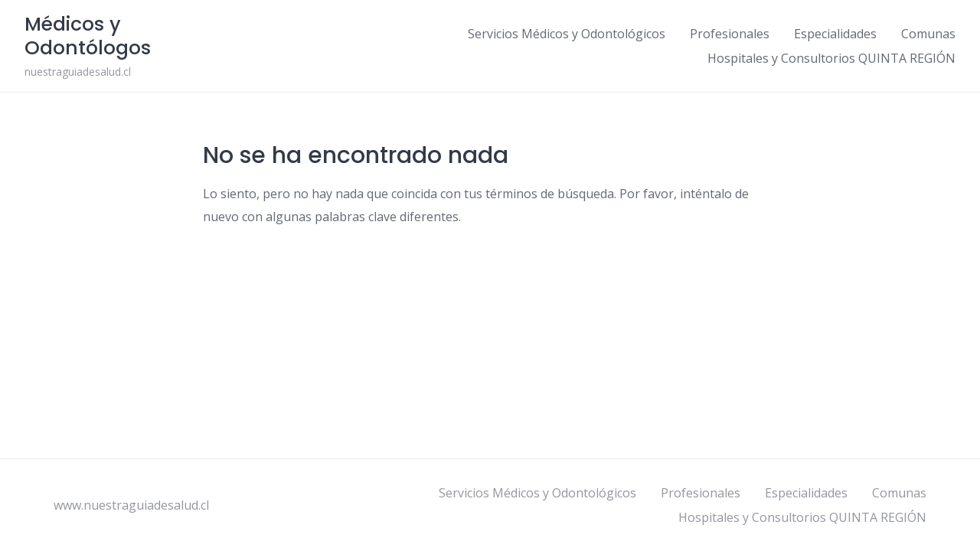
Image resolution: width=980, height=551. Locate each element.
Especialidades (835, 34)
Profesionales (730, 34)
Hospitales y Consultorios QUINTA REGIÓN (831, 58)
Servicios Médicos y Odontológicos (567, 34)
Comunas (928, 34)
